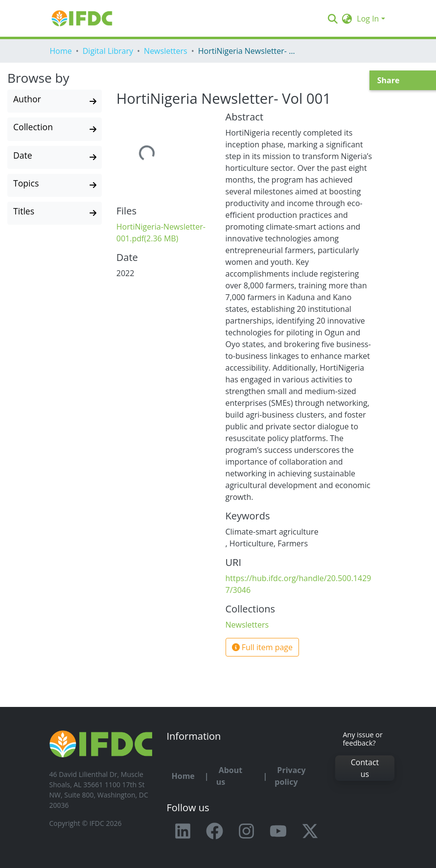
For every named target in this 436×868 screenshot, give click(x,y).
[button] (347, 19)
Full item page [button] (263, 647)
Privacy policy (290, 776)
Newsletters (166, 51)
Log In (368, 19)
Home (61, 51)
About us (229, 776)
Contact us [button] (365, 768)
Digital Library (108, 51)
